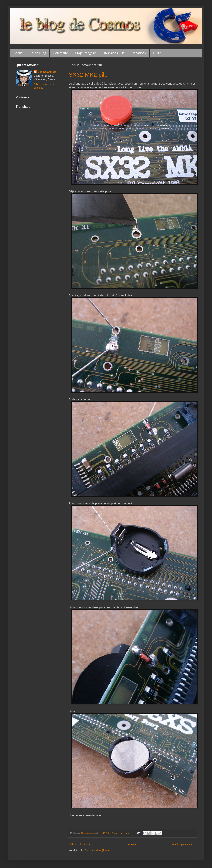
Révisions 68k (114, 53)
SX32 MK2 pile (88, 75)
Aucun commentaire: (122, 833)
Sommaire (60, 53)
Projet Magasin (86, 53)
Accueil (19, 53)
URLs (157, 53)
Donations (139, 53)
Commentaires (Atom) (97, 850)
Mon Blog (39, 53)
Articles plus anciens (184, 844)
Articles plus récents (81, 844)
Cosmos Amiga (47, 72)
